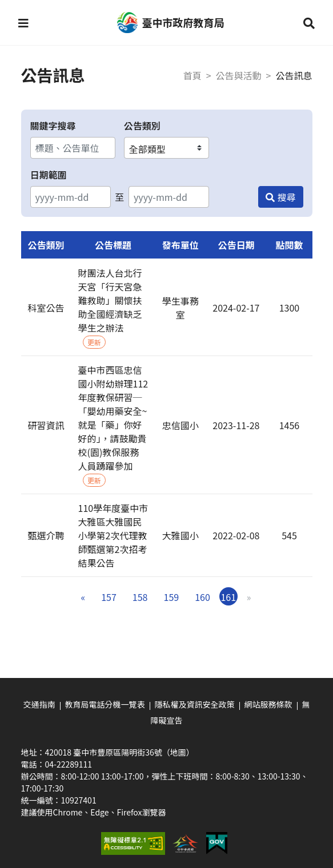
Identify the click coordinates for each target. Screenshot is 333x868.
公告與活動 (239, 75)
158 (140, 597)
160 (202, 597)
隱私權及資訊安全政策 (195, 704)
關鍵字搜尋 (53, 126)
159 (172, 597)
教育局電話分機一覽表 (105, 704)
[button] (23, 23)
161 (228, 597)
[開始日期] (71, 197)
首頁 (192, 75)
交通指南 (39, 704)
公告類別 (142, 126)
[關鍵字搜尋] (73, 148)
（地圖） (178, 752)
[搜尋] (280, 197)
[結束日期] (169, 197)
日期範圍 (49, 175)
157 (109, 597)
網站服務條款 (268, 704)
